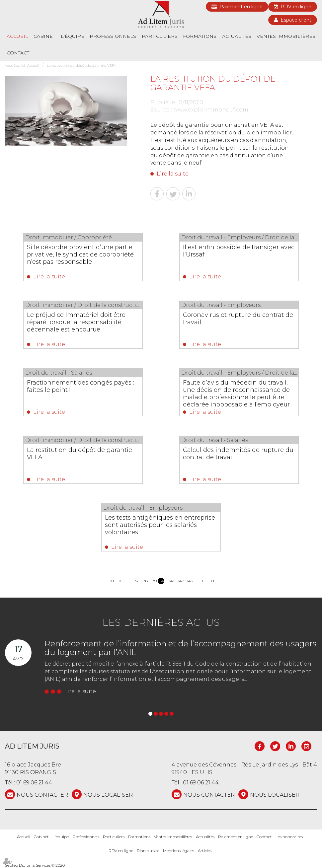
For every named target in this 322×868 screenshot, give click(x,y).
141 (171, 581)
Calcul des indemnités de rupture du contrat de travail (238, 454)
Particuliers (160, 36)
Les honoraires (289, 837)
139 (153, 581)
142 (180, 581)
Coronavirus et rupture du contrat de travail (238, 319)
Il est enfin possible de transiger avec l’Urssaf (239, 251)
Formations (200, 36)
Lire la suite (173, 174)
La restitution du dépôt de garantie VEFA (81, 66)
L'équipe (73, 36)
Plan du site (148, 851)
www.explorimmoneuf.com (211, 110)
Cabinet (44, 36)
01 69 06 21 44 (34, 783)
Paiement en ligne (241, 7)
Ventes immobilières (286, 36)
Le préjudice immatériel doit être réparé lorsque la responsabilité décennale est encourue (76, 322)
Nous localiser (108, 795)
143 (189, 581)
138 (144, 581)
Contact (18, 53)
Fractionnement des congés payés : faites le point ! (80, 386)
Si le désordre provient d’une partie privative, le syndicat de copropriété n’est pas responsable (80, 254)
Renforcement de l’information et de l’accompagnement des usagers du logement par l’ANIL (180, 648)
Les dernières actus (161, 622)
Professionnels (113, 36)
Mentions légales (179, 851)
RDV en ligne (296, 7)
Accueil (17, 36)
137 (135, 581)
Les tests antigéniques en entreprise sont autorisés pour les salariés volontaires (160, 525)
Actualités (237, 36)
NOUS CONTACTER (42, 795)
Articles (205, 851)
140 (162, 581)
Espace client (296, 20)
